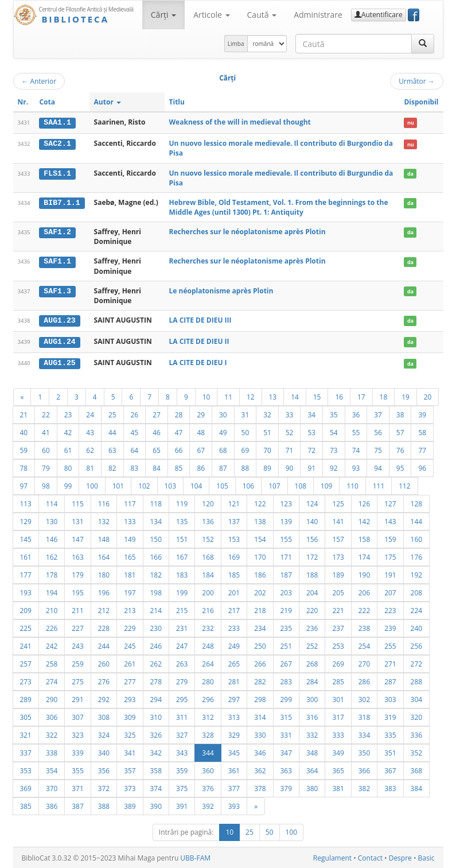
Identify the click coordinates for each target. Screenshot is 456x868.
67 (201, 449)
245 (130, 645)
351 (390, 752)
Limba (236, 44)
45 (135, 432)
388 (104, 805)
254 (364, 645)
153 (234, 538)
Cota (47, 102)
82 (112, 467)
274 (52, 681)
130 (52, 521)
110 (352, 485)
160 (416, 538)
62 (90, 449)
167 (182, 556)
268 (312, 663)
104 (196, 485)
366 (364, 770)
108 (301, 485)
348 (312, 752)
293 (130, 699)
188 (312, 574)
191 (390, 574)
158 (364, 538)
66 (179, 449)
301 (338, 699)
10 (206, 396)
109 (326, 485)
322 (52, 734)
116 (104, 503)
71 (290, 449)
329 (234, 734)
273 (26, 681)
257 (26, 663)
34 (311, 414)
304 (416, 699)
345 (234, 752)
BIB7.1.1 (62, 202)
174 (364, 556)
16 (339, 396)
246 (156, 645)
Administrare (318, 15)
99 (68, 485)
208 (416, 592)
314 (260, 716)
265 (234, 663)
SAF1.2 (57, 232)
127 (390, 503)
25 (112, 414)
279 (182, 681)
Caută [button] (262, 15)
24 (90, 414)
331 (286, 734)
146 (52, 538)
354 (52, 770)
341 (130, 752)
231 (182, 627)
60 (46, 449)
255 (390, 645)
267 (286, 663)
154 (260, 538)
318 (364, 716)
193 (26, 592)
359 (182, 770)
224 (416, 610)
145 (26, 538)
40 (24, 432)
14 (295, 396)
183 (182, 574)
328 (208, 734)
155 (286, 538)
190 (364, 574)
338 (52, 752)
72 (311, 449)
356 (104, 770)
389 (130, 805)
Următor (416, 81)
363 (286, 770)
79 (46, 467)
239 (390, 627)
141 (338, 521)
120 (208, 503)
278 (156, 681)
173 (338, 556)
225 (26, 627)
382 (364, 788)
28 (179, 414)
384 (416, 788)
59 (24, 449)
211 (77, 610)
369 (26, 788)
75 (378, 449)
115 (77, 503)
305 (26, 716)
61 (68, 449)
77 (422, 449)
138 (260, 521)
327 (182, 734)
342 (156, 752)
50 (245, 432)
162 (52, 556)
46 (157, 432)
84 (157, 467)
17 (361, 396)
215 (182, 610)
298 (260, 699)
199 (182, 592)
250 (260, 645)
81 (90, 467)
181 (130, 574)
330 (260, 734)
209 (26, 610)
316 (312, 716)
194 (52, 592)
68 (223, 449)
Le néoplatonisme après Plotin (221, 290)
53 (311, 432)
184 (208, 574)
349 (338, 752)
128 (416, 503)
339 (77, 752)
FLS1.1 (57, 173)
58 (422, 432)
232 (208, 627)
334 (364, 734)
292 (104, 699)
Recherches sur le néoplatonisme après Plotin (248, 232)
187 (286, 574)
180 (104, 574)
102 (144, 485)
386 (52, 805)
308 (104, 716)
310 (156, 716)
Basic (426, 857)
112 (404, 485)
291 (77, 699)
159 (390, 538)
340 (104, 752)
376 (208, 788)
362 (260, 770)
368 (416, 770)
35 (334, 414)
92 (334, 467)
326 (156, 734)
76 (400, 449)
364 (312, 770)
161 (26, 556)
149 (130, 538)
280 (208, 681)
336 (416, 734)
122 (260, 503)
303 (390, 699)
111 (379, 485)
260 (104, 663)
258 (52, 663)
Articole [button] (211, 15)
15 (317, 396)
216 (208, 610)
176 (416, 556)
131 (77, 521)
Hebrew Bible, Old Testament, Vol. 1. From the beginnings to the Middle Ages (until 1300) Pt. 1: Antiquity (279, 207)
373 (130, 788)
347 (286, 752)
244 (104, 645)
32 (267, 414)
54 (334, 432)
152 (208, 538)
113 (26, 503)
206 (364, 592)
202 (260, 592)
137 (234, 521)
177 (26, 574)
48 (201, 432)
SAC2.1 (57, 144)
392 (208, 805)
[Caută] (423, 44)
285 (338, 681)
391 (182, 805)
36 (356, 414)
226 (52, 627)
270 (364, 663)
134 (156, 521)
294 (156, 699)
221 (338, 610)
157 (338, 538)
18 (384, 396)
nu (411, 123)
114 (52, 503)
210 (52, 610)
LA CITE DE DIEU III (200, 320)
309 (130, 716)
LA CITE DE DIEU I (198, 362)
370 (52, 788)
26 (135, 414)
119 (182, 503)
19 (406, 396)
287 (390, 681)
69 (245, 449)
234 (260, 627)
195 (77, 592)
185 (234, 574)
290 (52, 699)
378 (260, 788)
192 (416, 574)
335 (390, 734)
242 (52, 645)
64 (135, 449)
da (410, 173)
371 (77, 788)
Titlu (177, 102)
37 (378, 414)
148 (104, 538)
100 (92, 485)
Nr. (23, 102)
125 (338, 503)
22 (46, 414)
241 (26, 645)
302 (364, 699)
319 (390, 716)
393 (234, 805)
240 (416, 627)
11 (228, 396)
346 (260, 752)
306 (52, 716)
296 (208, 699)
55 (356, 432)
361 (234, 770)
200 (208, 592)
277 (130, 681)
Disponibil (421, 102)
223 (390, 610)
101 (118, 485)
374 (156, 788)
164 (104, 556)
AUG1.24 (59, 341)
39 (422, 414)
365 (338, 770)
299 (286, 699)
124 (312, 503)
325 (130, 734)
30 (223, 414)
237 (338, 627)
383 (390, 788)
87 (223, 467)
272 (416, 663)
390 (156, 805)
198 (156, 592)
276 (104, 681)
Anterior (39, 81)
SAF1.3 (57, 290)
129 (26, 521)
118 (156, 503)
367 (390, 770)
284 (312, 681)
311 (182, 716)
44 (112, 432)
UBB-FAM (195, 857)
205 (338, 592)
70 (267, 449)
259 (77, 663)
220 (312, 610)
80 (68, 467)
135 (182, 521)
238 (364, 627)
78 (24, 467)
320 (416, 716)
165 (130, 556)
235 (286, 627)
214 (156, 610)
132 (104, 521)
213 (130, 610)
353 (26, 770)
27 (157, 414)
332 (312, 734)
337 (26, 752)
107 (274, 485)
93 (356, 467)
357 (130, 770)
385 (26, 805)
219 (286, 610)
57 (400, 432)
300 (312, 699)
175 (390, 556)
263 (182, 663)
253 (338, 645)
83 (135, 467)
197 (130, 592)
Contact (370, 857)
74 (356, 449)
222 (364, 610)
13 (273, 396)
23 (68, 414)
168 (208, 556)
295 (182, 699)
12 (251, 396)
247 (182, 645)
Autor (108, 102)
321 (26, 734)
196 (104, 592)
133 (130, 521)
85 (179, 467)
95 (400, 467)
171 (286, 556)
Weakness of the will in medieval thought (240, 122)
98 (46, 485)
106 (248, 485)
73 (334, 449)
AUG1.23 (59, 320)
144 (416, 521)
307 (77, 716)
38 (400, 414)
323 (77, 734)
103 (170, 485)
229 (130, 627)
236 (312, 627)
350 (364, 752)
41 (46, 432)
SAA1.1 (57, 122)
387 (77, 805)
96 (422, 467)
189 (338, 574)
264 (208, 663)
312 (208, 716)
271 (390, 663)
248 (208, 645)
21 (24, 414)
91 (311, 467)
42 (68, 432)
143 (390, 521)
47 (179, 432)
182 (156, 574)
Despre (400, 857)
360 (208, 770)
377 (234, 788)
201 (234, 592)
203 (286, 592)
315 (286, 716)
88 (245, 467)
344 (208, 752)
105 (222, 485)
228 (104, 627)
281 (234, 681)
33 (290, 414)
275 (77, 681)
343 (182, 752)
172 (312, 556)
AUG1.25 (59, 362)
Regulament (332, 857)
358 (156, 770)
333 (338, 734)
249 (234, 645)
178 (52, 574)
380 (312, 788)
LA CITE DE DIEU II (199, 341)
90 (290, 467)
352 (416, 752)
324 (104, 734)
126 (364, 503)
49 (223, 432)
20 (428, 396)
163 (77, 556)
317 (338, 716)
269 (338, 663)
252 (312, 645)
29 (201, 414)
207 (390, 592)
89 (267, 467)
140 (312, 521)
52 (290, 432)
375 (182, 788)
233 (234, 627)
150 (156, 538)
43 (90, 432)
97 (24, 485)
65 (157, 449)
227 (77, 627)
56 (378, 432)
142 (364, 521)
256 (416, 645)
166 (156, 556)
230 (156, 627)
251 (286, 645)
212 (104, 610)
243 (77, 645)
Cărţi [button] (163, 15)
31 (245, 414)
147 (77, 538)
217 (234, 610)
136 (208, 521)
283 (286, 681)
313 (234, 716)
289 (26, 699)
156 (312, 538)
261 (130, 663)
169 (234, 556)
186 (260, 574)
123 (286, 503)
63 (112, 449)
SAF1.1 (57, 261)
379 (286, 788)
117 (130, 503)
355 (77, 770)
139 (286, 521)
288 (416, 681)
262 (156, 663)
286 (364, 681)
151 (182, 538)
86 (201, 467)
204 (312, 592)
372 (104, 788)
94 (378, 467)
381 (338, 788)
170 (260, 556)
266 (260, 663)
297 (234, 699)
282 (260, 681)
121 (234, 503)
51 (267, 432)
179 (77, 574)
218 (260, 610)
